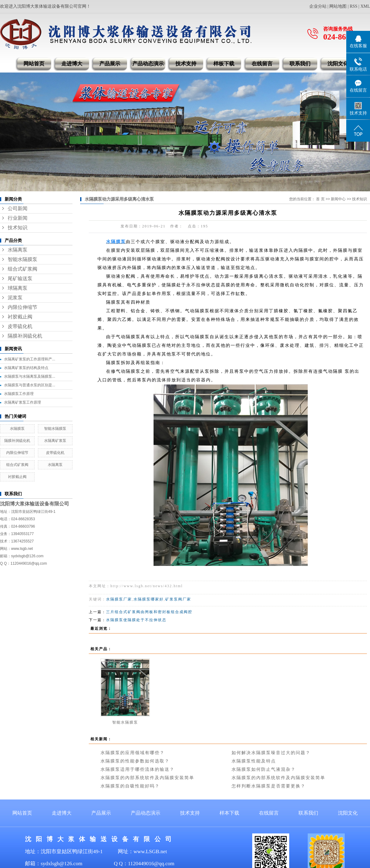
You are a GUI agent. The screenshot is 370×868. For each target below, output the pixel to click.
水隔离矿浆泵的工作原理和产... (30, 359)
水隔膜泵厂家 (119, 599)
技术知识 (18, 228)
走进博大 (72, 64)
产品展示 (110, 64)
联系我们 (300, 64)
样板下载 (224, 64)
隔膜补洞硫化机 (25, 336)
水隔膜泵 (17, 429)
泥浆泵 (15, 298)
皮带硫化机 (20, 326)
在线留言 (262, 64)
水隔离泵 (18, 250)
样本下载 (229, 813)
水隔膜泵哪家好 (149, 599)
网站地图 (338, 6)
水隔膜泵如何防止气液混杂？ (264, 769)
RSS (354, 6)
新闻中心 (338, 199)
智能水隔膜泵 (23, 259)
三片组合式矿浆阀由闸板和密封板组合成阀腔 (149, 612)
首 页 (320, 199)
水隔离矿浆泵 (55, 441)
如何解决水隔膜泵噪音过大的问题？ (271, 753)
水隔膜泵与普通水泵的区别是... (30, 385)
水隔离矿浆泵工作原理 (23, 402)
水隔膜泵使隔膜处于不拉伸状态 (136, 620)
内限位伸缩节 (23, 307)
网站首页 (34, 64)
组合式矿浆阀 (23, 269)
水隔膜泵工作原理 (19, 394)
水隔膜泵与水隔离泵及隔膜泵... (30, 376)
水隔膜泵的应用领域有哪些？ (133, 753)
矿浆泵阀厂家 (178, 599)
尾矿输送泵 (20, 278)
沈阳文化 (338, 64)
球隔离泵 (18, 288)
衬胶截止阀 (20, 317)
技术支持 (186, 64)
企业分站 (318, 6)
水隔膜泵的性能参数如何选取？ (135, 761)
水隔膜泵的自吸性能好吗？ (130, 786)
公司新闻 (18, 208)
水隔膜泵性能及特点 (254, 761)
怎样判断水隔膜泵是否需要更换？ (269, 786)
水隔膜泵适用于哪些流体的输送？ (138, 769)
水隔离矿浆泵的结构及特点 (26, 368)
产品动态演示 (148, 64)
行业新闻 (18, 218)
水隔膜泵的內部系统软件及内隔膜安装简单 (147, 778)
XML (365, 6)
